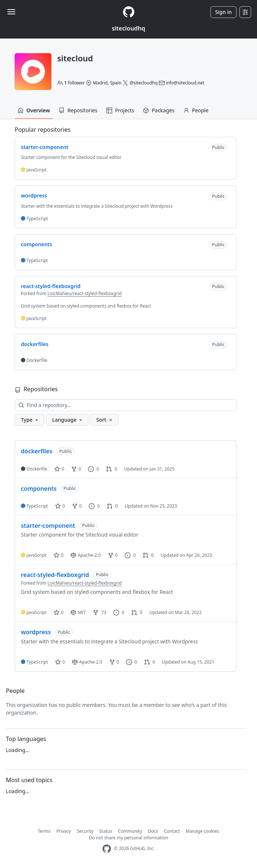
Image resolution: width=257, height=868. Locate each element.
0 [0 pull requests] (111, 469)
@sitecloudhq (143, 83)
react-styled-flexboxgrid (55, 575)
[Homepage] (129, 12)
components (39, 489)
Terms (44, 831)
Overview (34, 110)
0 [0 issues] (93, 469)
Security (85, 831)
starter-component (48, 526)
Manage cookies (203, 831)
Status (106, 831)
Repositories (78, 110)
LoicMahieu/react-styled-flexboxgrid (85, 293)
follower (74, 83)
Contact (172, 831)
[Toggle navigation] (11, 12)
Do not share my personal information (129, 838)
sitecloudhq (128, 28)
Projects (120, 110)
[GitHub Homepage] (107, 849)
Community (130, 831)
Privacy (64, 831)
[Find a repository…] (126, 405)
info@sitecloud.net (185, 83)
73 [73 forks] (100, 612)
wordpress (36, 632)
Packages (159, 110)
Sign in (223, 12)
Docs (153, 831)
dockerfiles (37, 451)
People (196, 110)
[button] (30, 420)
